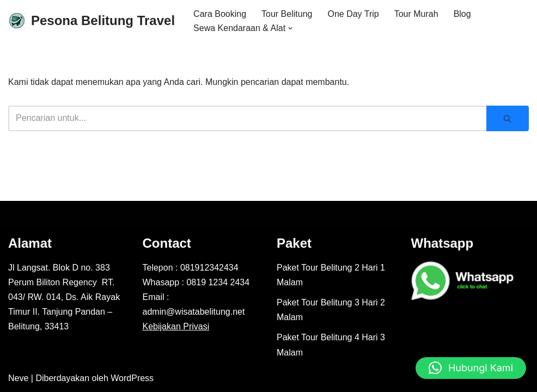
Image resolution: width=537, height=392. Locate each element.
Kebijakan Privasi (176, 326)
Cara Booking (220, 14)
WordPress (132, 378)
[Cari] (247, 118)
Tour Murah (416, 14)
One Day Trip (353, 14)
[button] (290, 28)
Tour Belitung (287, 14)
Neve (18, 378)
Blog (462, 14)
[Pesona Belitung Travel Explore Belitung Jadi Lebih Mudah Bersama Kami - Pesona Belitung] (91, 21)
